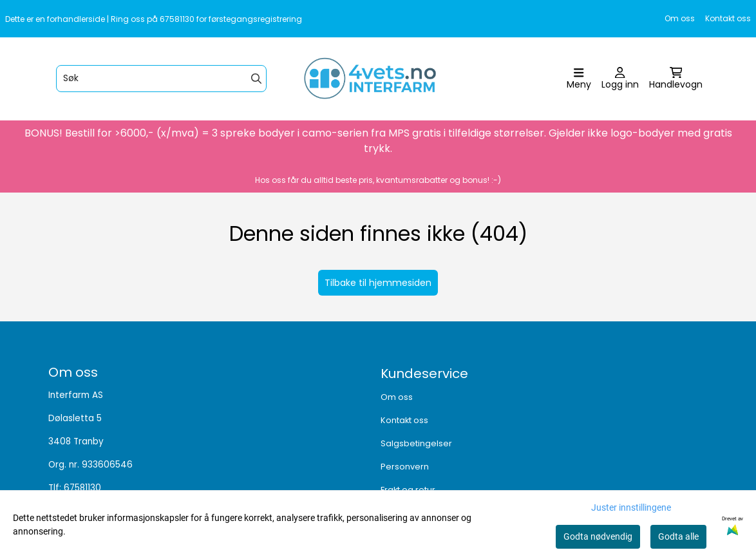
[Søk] (161, 79)
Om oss (680, 18)
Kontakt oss (728, 18)
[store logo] (382, 79)
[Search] (256, 79)
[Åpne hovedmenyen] (579, 79)
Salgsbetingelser (416, 443)
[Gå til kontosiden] (620, 79)
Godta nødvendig (598, 536)
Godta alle (678, 536)
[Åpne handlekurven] (676, 79)
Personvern (405, 467)
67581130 (82, 488)
